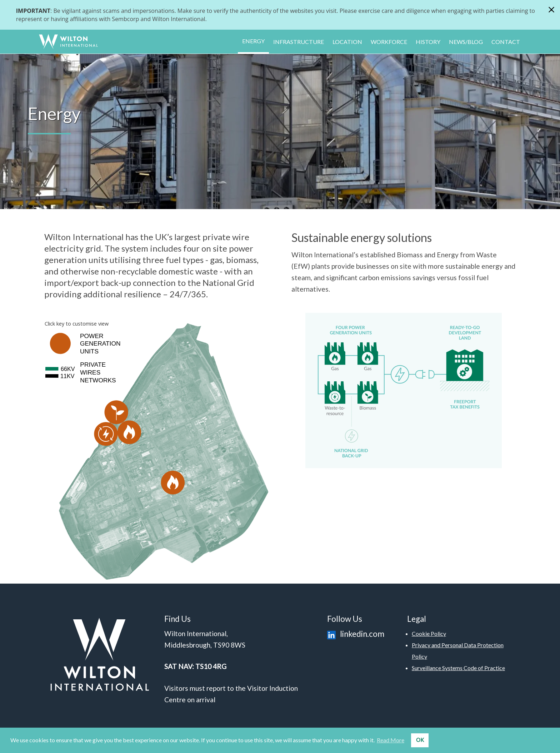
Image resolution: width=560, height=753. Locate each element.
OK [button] (420, 740)
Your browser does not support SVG (156, 445)
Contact (506, 42)
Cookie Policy (429, 633)
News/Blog (466, 42)
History (428, 42)
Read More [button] (391, 740)
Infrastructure (299, 42)
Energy (253, 41)
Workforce (389, 42)
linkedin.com (354, 634)
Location (347, 42)
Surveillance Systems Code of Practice (458, 668)
